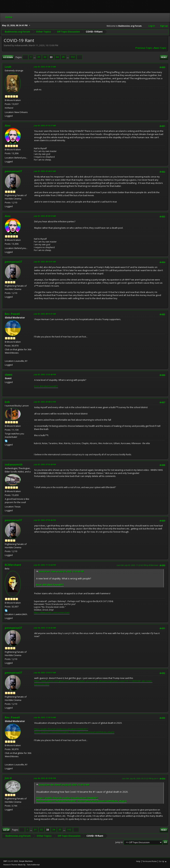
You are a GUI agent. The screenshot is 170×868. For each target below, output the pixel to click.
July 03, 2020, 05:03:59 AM (45, 216)
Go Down (8, 57)
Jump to (119, 842)
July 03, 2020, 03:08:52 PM (45, 402)
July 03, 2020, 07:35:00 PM (45, 464)
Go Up (6, 830)
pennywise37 (13, 171)
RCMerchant (13, 565)
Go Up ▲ (163, 861)
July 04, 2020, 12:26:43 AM (45, 628)
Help (138, 861)
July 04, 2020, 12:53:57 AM (45, 673)
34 (57, 57)
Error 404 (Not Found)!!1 (46, 386)
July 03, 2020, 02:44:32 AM (45, 171)
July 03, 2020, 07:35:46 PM (45, 520)
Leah (8, 67)
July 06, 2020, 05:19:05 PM (45, 778)
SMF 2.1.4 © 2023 (11, 861)
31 (39, 57)
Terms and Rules (150, 861)
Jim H (8, 778)
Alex (8, 126)
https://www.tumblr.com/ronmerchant (52, 613)
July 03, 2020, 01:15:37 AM (45, 126)
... (35, 57)
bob (7, 402)
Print (164, 57)
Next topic (160, 48)
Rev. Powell (12, 314)
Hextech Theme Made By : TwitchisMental (21, 865)
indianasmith (14, 465)
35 (63, 57)
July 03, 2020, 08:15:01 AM (45, 314)
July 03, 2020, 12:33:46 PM (45, 375)
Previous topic (144, 48)
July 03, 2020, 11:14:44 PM (45, 565)
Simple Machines (26, 861)
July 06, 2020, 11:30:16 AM (45, 717)
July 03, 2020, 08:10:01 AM (45, 262)
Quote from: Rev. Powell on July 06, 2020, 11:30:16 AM (64, 785)
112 (73, 57)
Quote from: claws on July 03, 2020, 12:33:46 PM (61, 571)
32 (45, 57)
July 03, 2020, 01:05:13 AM (45, 67)
